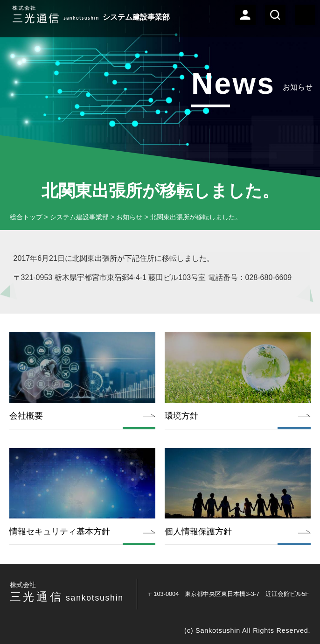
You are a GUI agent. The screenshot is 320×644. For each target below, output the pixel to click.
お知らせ (129, 217)
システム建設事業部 (79, 217)
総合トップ (26, 217)
